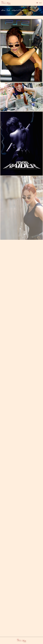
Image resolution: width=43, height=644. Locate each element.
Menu (39, 3)
